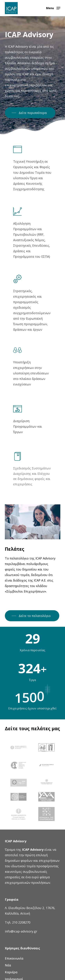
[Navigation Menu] (53, 8)
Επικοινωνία (14, 958)
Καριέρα (11, 972)
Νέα (8, 965)
